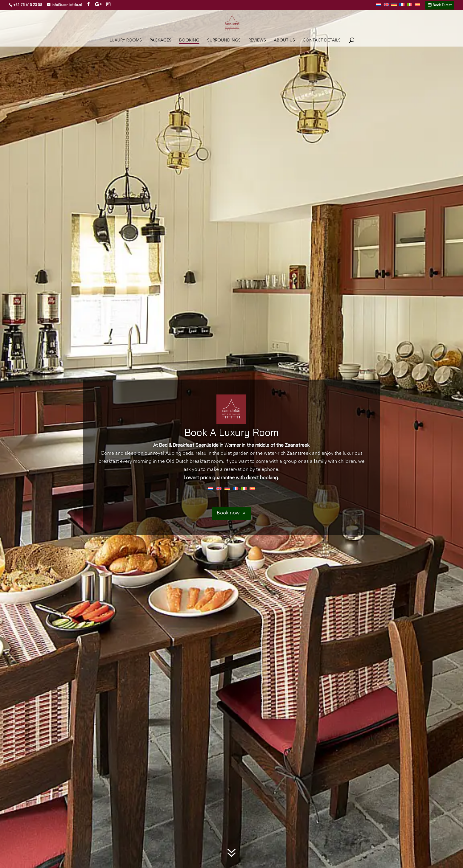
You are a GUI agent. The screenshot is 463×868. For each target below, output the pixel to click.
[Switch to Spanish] (417, 6)
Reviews (257, 40)
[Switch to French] (402, 6)
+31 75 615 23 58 (28, 5)
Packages (160, 40)
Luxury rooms (126, 40)
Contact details (322, 40)
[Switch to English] (219, 488)
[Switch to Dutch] (379, 6)
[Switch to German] (394, 6)
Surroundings (224, 40)
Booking (189, 40)
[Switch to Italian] (410, 6)
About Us (284, 40)
